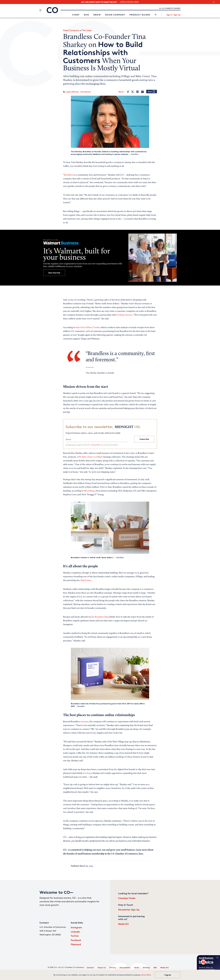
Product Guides (140, 15)
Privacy (113, 968)
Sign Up (177, 15)
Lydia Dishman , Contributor (78, 92)
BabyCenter (86, 580)
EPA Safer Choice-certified (90, 457)
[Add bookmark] (152, 92)
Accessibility (125, 968)
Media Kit (123, 924)
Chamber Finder (127, 898)
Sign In (170, 15)
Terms (137, 968)
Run (86, 15)
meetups (84, 722)
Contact (90, 968)
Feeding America (124, 315)
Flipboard (76, 944)
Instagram (76, 927)
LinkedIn (75, 932)
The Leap (87, 30)
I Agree (168, 975)
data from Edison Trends (88, 328)
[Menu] (41, 10)
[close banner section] (214, 2)
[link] (156, 15)
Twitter (75, 936)
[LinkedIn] (137, 92)
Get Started (54, 273)
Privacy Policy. (96, 445)
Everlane (87, 773)
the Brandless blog (100, 617)
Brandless (69, 175)
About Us (102, 968)
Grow (97, 15)
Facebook (76, 940)
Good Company (115, 15)
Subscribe (144, 439)
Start (76, 15)
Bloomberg (89, 491)
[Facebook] (128, 92)
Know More (146, 975)
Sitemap (146, 968)
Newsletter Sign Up (129, 909)
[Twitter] (133, 92)
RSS (155, 968)
